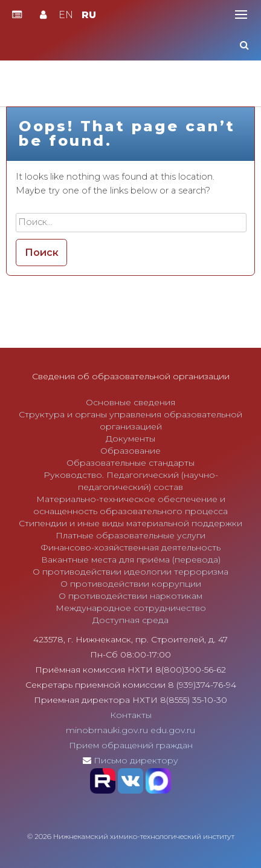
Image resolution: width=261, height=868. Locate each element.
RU (89, 15)
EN (66, 15)
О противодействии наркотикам (130, 596)
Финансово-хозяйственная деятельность (130, 547)
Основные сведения (130, 402)
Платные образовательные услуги (130, 535)
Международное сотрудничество (131, 608)
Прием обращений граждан (131, 745)
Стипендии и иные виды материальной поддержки (130, 523)
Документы (130, 439)
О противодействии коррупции (131, 584)
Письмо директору (136, 760)
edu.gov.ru (173, 730)
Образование (130, 451)
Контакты (131, 715)
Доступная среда (130, 620)
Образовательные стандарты (130, 463)
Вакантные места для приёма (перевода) (131, 560)
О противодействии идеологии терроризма (130, 572)
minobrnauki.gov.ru (107, 730)
